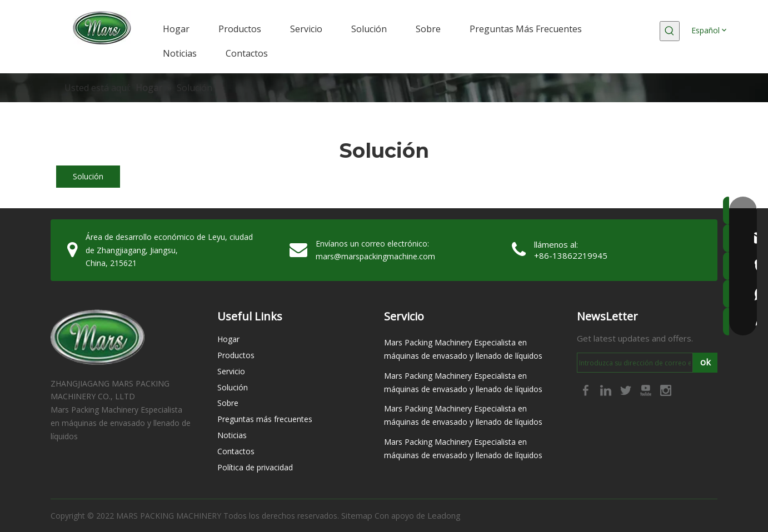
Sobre (228, 403)
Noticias (232, 435)
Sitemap (357, 515)
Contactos (236, 451)
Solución (88, 176)
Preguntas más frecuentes (265, 419)
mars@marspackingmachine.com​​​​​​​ (375, 256)
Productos (236, 355)
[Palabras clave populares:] (670, 31)
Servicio (231, 371)
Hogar (228, 339)
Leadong (444, 515)
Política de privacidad (255, 467)
